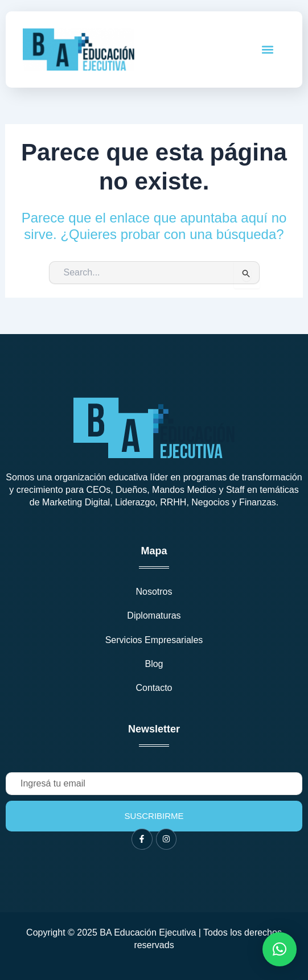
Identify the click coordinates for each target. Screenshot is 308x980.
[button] (268, 49)
